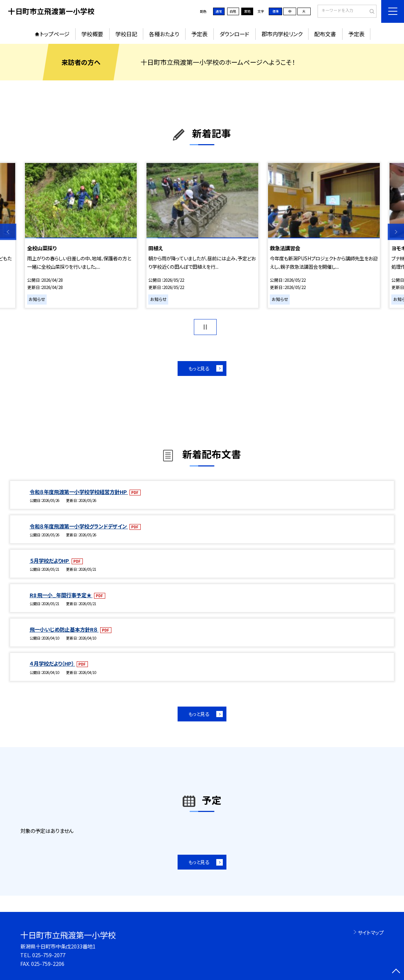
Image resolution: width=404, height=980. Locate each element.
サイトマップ (371, 932)
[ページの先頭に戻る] (396, 972)
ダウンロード (234, 34)
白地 (233, 11)
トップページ (55, 34)
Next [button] (396, 232)
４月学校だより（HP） (52, 663)
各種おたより (164, 34)
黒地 (247, 11)
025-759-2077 (49, 955)
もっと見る (199, 368)
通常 (219, 11)
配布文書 (325, 34)
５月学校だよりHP (50, 560)
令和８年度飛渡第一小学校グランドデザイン (79, 526)
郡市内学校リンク (282, 34)
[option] (81, 235)
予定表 (199, 34)
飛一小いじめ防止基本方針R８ (64, 629)
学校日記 (126, 34)
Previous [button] (8, 232)
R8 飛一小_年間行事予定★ (61, 595)
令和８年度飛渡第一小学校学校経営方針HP (79, 492)
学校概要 (92, 34)
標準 (276, 11)
